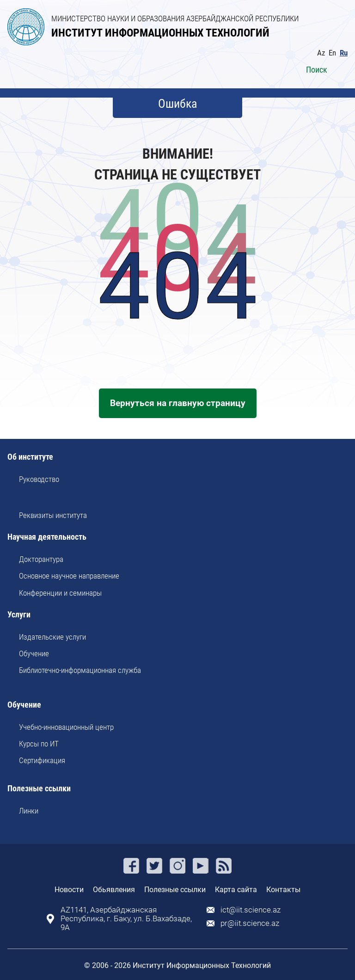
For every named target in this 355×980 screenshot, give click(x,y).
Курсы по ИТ (39, 744)
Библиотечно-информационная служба (80, 670)
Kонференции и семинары (60, 593)
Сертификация (42, 760)
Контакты (283, 890)
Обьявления (114, 890)
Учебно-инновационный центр (66, 727)
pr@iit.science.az (250, 923)
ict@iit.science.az (251, 910)
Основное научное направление (69, 576)
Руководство (39, 479)
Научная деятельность (47, 537)
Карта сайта (236, 890)
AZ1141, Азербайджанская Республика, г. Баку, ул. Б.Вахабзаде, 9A (126, 919)
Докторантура (41, 559)
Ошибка (177, 104)
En (332, 53)
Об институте (30, 457)
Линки (29, 811)
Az (321, 53)
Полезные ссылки (39, 789)
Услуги (19, 615)
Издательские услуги (52, 637)
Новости (69, 890)
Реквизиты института (53, 515)
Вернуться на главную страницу (178, 403)
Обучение (34, 653)
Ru (344, 53)
